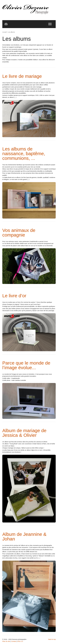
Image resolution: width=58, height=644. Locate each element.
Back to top (52, 639)
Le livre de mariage (22, 76)
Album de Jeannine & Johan (24, 537)
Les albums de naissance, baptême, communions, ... (24, 154)
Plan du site (6, 641)
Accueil (4, 32)
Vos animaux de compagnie (19, 233)
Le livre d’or (14, 296)
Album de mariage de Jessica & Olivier (24, 433)
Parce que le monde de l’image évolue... (26, 365)
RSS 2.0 (20, 641)
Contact (14, 641)
